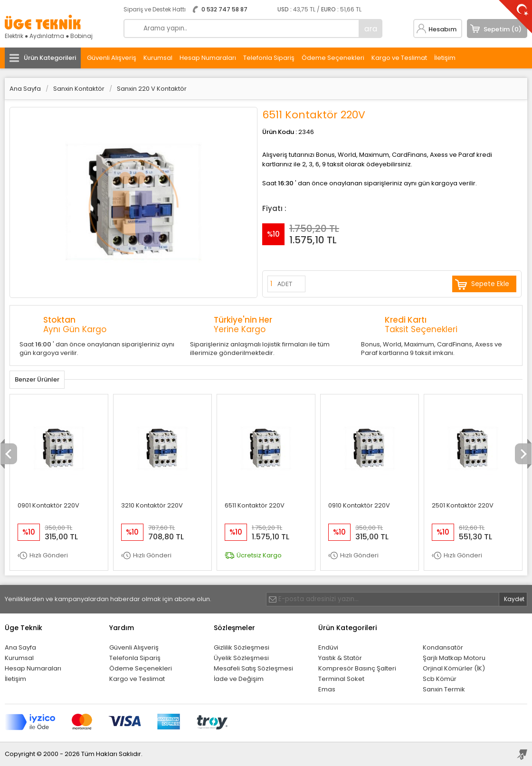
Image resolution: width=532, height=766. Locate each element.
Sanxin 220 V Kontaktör (152, 89)
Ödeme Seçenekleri (333, 58)
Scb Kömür (440, 679)
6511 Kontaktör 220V (255, 505)
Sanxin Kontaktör (79, 89)
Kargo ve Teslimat (399, 58)
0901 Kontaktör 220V (48, 505)
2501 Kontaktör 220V (463, 505)
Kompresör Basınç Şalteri (357, 668)
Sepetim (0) (503, 29)
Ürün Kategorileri (50, 58)
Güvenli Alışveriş (112, 58)
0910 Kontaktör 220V (359, 505)
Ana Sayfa (25, 89)
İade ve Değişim (239, 679)
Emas (327, 689)
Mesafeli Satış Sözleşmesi (253, 668)
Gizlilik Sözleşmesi (242, 647)
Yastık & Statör (340, 658)
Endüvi (328, 647)
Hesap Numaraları (208, 58)
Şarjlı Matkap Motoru (454, 658)
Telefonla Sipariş (269, 58)
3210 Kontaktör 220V (152, 505)
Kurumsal (158, 58)
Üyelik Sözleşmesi (241, 658)
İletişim (445, 58)
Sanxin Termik (444, 689)
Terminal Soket (341, 679)
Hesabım (442, 29)
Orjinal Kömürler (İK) (454, 668)
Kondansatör (443, 647)
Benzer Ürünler (37, 379)
